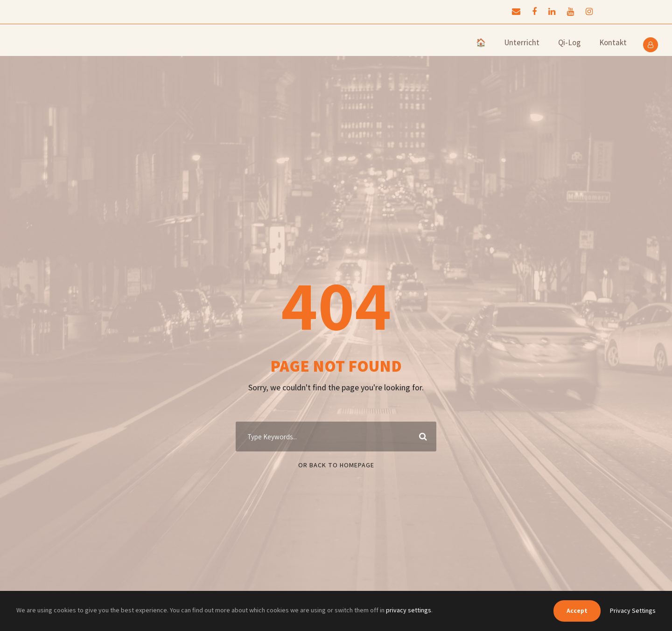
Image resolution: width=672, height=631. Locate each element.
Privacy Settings (633, 610)
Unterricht (522, 42)
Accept (577, 610)
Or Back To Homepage (336, 465)
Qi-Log (569, 42)
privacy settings (409, 610)
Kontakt (613, 42)
